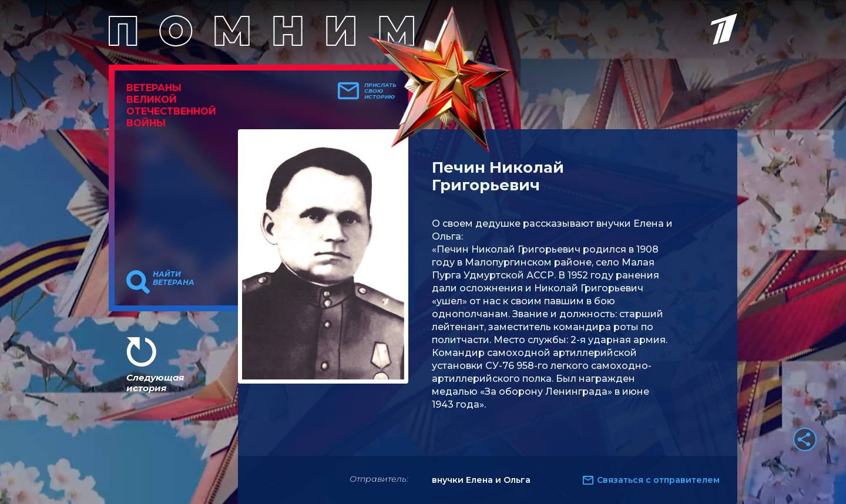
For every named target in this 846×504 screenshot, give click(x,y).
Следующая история (155, 383)
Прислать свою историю (380, 91)
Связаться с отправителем (658, 480)
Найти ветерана (174, 278)
